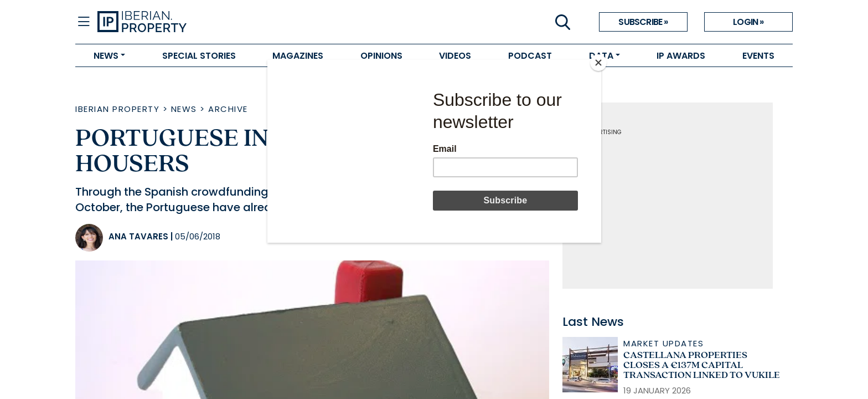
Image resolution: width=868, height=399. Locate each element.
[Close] (598, 63)
